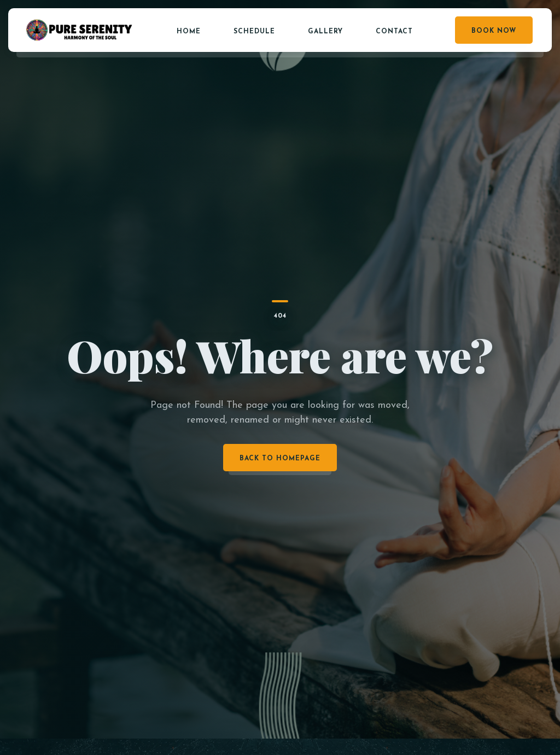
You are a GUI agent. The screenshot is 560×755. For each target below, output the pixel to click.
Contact (394, 32)
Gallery (325, 32)
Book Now (494, 31)
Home (189, 32)
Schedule (254, 32)
